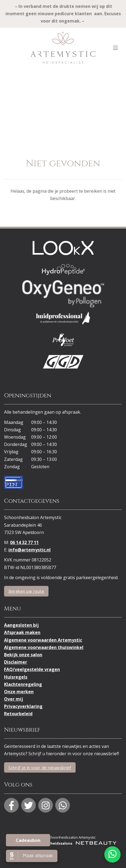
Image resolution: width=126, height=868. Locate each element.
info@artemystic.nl (30, 550)
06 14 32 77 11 (24, 542)
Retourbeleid (18, 714)
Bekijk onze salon (23, 655)
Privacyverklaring (23, 706)
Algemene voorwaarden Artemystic (43, 640)
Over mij (14, 699)
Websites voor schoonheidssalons (63, 843)
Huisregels (16, 677)
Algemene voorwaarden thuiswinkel (44, 647)
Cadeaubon (28, 840)
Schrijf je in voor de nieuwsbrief (40, 767)
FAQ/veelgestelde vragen (32, 669)
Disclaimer (16, 662)
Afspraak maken (22, 632)
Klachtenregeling (23, 684)
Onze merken (19, 692)
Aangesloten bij (21, 625)
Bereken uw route (26, 591)
